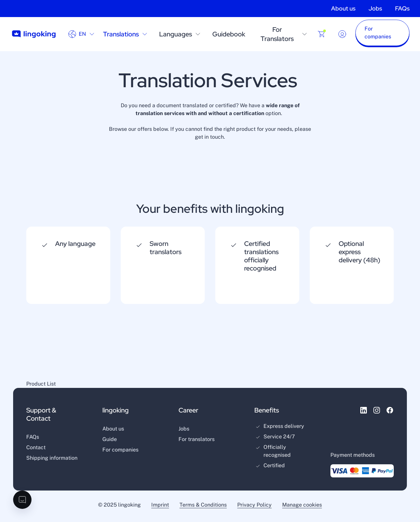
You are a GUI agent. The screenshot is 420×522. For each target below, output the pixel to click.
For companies (120, 450)
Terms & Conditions (203, 505)
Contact (36, 447)
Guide (110, 439)
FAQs (402, 8)
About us (343, 8)
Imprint (160, 505)
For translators (197, 439)
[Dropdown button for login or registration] (342, 34)
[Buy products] (322, 34)
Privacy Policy (254, 505)
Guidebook (229, 34)
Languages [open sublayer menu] (180, 34)
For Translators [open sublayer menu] (284, 34)
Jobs (375, 8)
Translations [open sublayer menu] (126, 34)
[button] (382, 34)
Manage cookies (302, 505)
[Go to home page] (34, 34)
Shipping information (52, 458)
